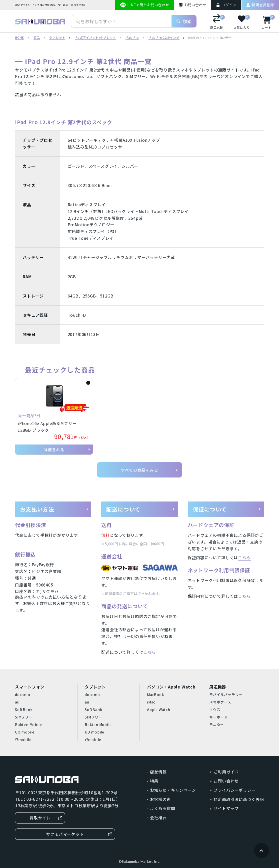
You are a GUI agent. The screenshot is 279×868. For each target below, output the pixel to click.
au (17, 702)
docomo (23, 694)
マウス (215, 709)
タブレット (57, 38)
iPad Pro (132, 38)
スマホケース (220, 702)
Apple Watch (159, 709)
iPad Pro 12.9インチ (164, 38)
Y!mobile (23, 739)
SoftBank (24, 709)
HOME (19, 38)
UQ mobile (25, 732)
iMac (151, 702)
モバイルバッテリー (226, 694)
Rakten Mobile (28, 724)
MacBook (155, 694)
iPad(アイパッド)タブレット (95, 38)
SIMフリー (24, 717)
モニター (217, 724)
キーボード (218, 717)
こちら (149, 652)
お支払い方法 (54, 509)
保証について (227, 509)
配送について (140, 509)
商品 (37, 38)
